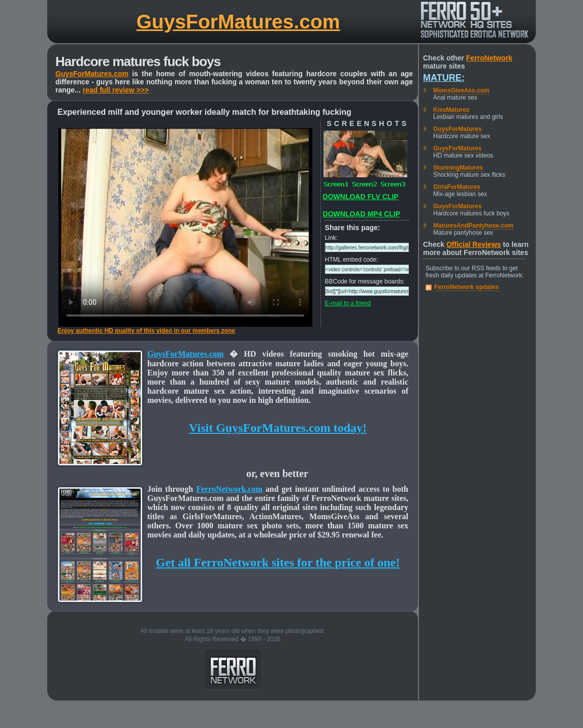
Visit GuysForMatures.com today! (278, 428)
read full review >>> (116, 90)
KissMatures (451, 110)
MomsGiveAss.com (461, 90)
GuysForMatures (457, 129)
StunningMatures (458, 168)
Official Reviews (474, 244)
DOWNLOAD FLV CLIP (361, 197)
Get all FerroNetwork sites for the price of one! (278, 562)
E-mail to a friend (348, 303)
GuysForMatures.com (238, 22)
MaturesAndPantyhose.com (473, 226)
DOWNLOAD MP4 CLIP (362, 214)
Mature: (444, 78)
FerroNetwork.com (229, 489)
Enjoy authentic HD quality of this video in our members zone (146, 331)
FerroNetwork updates (466, 287)
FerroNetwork (489, 58)
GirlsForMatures (457, 187)
